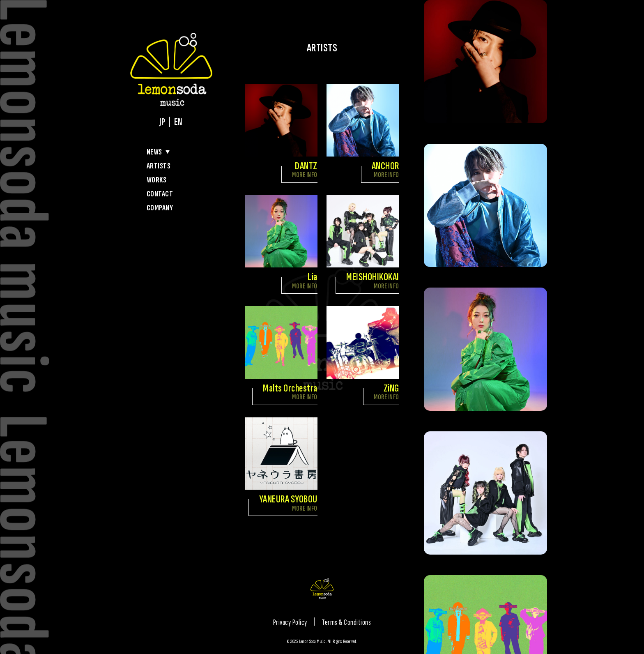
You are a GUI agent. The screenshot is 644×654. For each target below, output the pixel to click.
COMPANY (160, 208)
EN (178, 122)
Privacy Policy (290, 622)
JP (162, 122)
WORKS (157, 180)
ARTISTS (159, 166)
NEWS (154, 152)
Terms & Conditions (346, 622)
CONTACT (160, 194)
